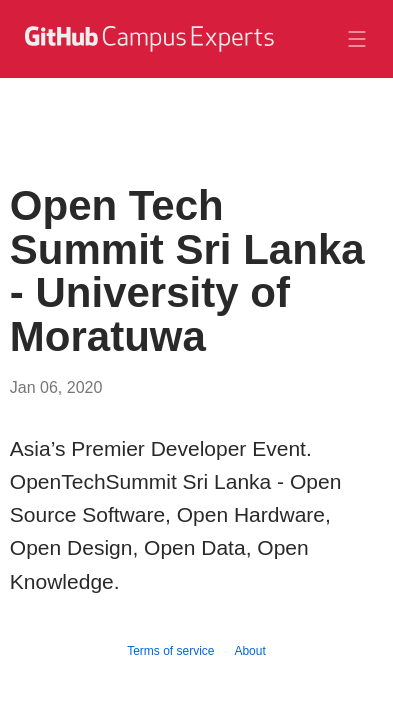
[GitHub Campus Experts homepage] (148, 51)
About (249, 651)
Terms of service (170, 651)
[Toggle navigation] (357, 39)
